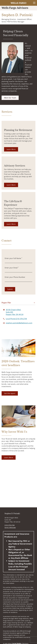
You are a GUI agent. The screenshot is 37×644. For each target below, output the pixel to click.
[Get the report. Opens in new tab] (10, 393)
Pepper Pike (6, 303)
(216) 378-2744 (10, 525)
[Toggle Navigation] (34, 3)
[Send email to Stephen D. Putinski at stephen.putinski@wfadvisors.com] (19, 323)
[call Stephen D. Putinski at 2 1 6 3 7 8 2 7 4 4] (16, 319)
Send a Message (10, 527)
